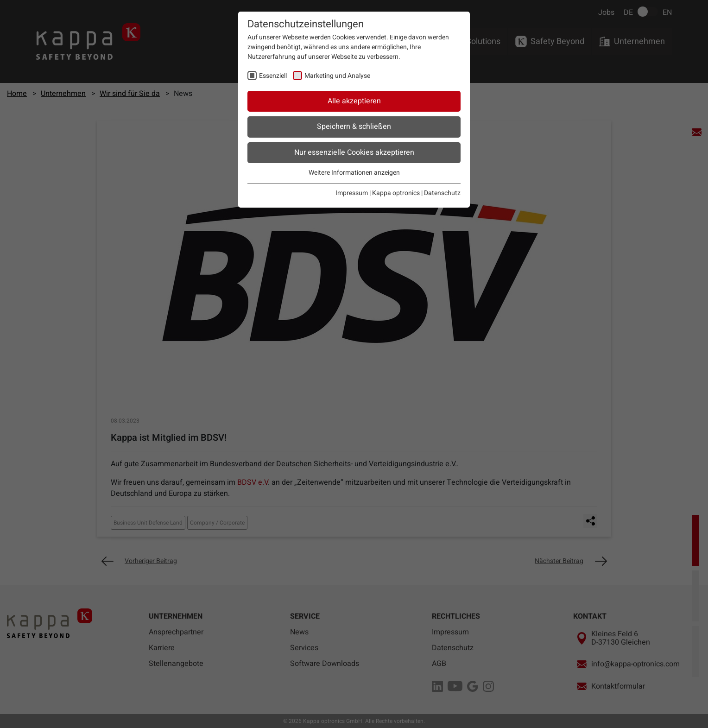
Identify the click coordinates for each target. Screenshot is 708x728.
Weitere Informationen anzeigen (354, 173)
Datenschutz (442, 193)
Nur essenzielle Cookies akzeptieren (354, 152)
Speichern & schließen (354, 127)
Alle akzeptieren (354, 101)
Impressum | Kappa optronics (378, 193)
